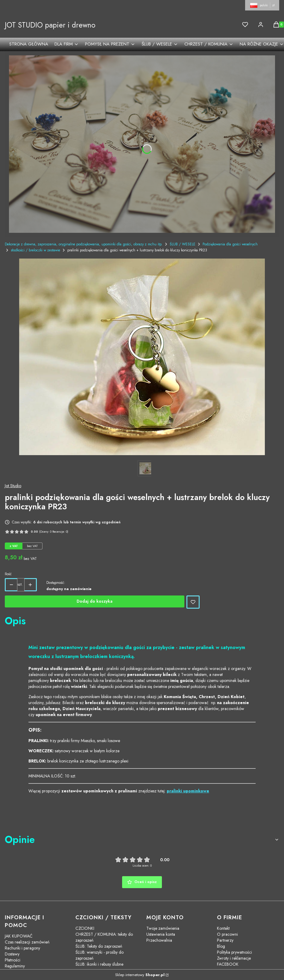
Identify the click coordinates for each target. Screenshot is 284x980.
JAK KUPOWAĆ (19, 936)
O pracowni (227, 934)
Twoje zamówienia (163, 928)
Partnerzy (225, 940)
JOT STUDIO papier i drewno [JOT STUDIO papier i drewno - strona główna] (50, 25)
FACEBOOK (228, 964)
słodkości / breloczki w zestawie (35, 250)
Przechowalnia (159, 940)
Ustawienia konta (161, 934)
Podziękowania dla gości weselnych (230, 244)
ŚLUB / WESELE (183, 244)
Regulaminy (15, 966)
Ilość (8, 574)
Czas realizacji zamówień (27, 942)
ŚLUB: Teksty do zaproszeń (99, 946)
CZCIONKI (85, 928)
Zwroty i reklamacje (234, 958)
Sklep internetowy (140, 975)
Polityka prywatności (234, 952)
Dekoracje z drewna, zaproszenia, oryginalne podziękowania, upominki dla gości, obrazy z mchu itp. (84, 244)
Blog (221, 946)
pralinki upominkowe (188, 791)
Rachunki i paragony (22, 948)
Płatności (13, 960)
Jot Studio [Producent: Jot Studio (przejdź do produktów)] (13, 486)
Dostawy (12, 954)
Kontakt (223, 928)
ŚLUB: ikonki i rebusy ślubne (99, 964)
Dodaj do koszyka (95, 601)
